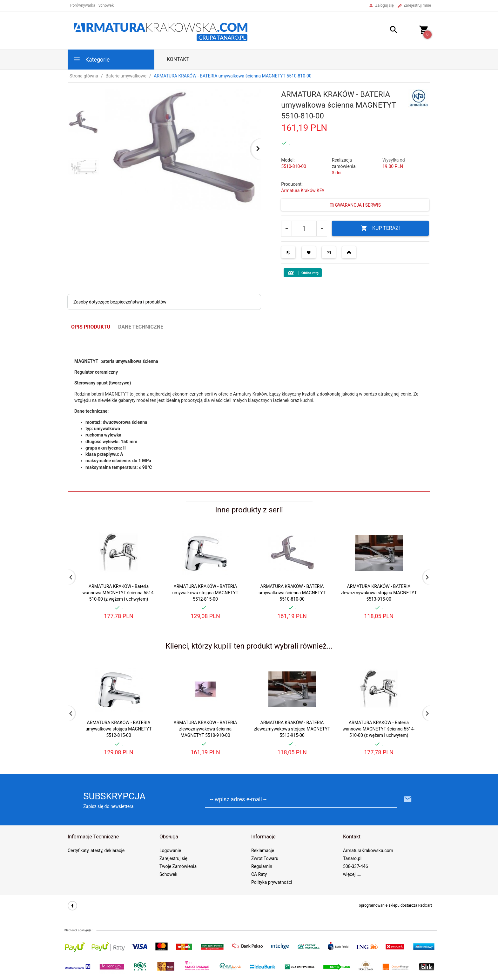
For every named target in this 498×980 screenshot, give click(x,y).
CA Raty (259, 874)
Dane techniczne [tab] (141, 327)
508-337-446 (356, 866)
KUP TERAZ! (380, 228)
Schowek (168, 874)
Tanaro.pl (352, 858)
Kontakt (178, 59)
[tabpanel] (249, 413)
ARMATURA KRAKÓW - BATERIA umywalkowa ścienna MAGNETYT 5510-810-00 (292, 593)
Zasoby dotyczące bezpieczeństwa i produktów (120, 302)
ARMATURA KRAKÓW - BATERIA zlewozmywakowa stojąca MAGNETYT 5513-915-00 (379, 593)
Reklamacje (263, 850)
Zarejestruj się (173, 858)
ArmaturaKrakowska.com (368, 850)
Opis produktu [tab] (91, 327)
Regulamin (262, 866)
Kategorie (91, 59)
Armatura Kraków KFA (303, 190)
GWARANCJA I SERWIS (355, 205)
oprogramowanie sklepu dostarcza (388, 905)
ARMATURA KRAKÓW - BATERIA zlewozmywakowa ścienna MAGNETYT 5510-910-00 (205, 729)
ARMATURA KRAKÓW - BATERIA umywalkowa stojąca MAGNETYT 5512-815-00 (205, 593)
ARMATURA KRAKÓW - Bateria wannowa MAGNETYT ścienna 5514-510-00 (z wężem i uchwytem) (118, 593)
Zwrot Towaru (265, 858)
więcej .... (352, 874)
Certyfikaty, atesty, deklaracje (96, 850)
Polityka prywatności (272, 882)
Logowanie (170, 850)
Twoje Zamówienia (178, 866)
